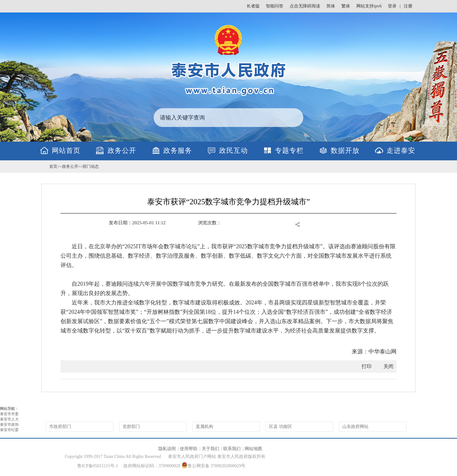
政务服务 (178, 151)
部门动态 (91, 166)
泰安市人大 (9, 419)
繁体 (346, 6)
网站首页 (66, 151)
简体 (331, 6)
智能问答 (275, 6)
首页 (53, 166)
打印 (367, 366)
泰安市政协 (9, 425)
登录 (392, 6)
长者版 (253, 6)
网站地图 (253, 449)
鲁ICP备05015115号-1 (98, 466)
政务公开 (122, 151)
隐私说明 (167, 449)
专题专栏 (289, 151)
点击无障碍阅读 (305, 6)
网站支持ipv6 (369, 6)
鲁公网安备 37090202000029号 (214, 465)
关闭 (388, 366)
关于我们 (210, 449)
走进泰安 (401, 151)
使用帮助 (189, 449)
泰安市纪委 (9, 430)
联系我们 (232, 449)
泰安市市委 (9, 414)
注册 (408, 6)
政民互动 (233, 151)
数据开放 (345, 151)
